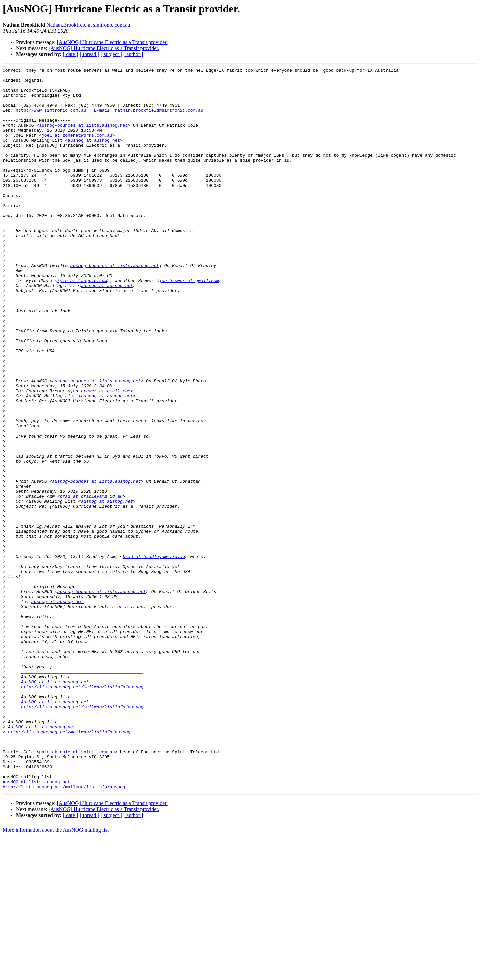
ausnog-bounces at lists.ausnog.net (83, 137)
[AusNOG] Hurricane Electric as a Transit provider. (112, 42)
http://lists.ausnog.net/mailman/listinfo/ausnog (82, 811)
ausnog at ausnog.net (94, 155)
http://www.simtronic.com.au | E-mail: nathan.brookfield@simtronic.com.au (110, 119)
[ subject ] (111, 54)
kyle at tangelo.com (82, 324)
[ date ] (71, 54)
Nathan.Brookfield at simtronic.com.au (88, 25)
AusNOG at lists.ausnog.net (55, 805)
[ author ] (133, 54)
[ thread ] (89, 54)
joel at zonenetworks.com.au (77, 149)
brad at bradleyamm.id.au (91, 582)
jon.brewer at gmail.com (189, 324)
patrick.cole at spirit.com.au (77, 889)
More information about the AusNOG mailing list (56, 974)
